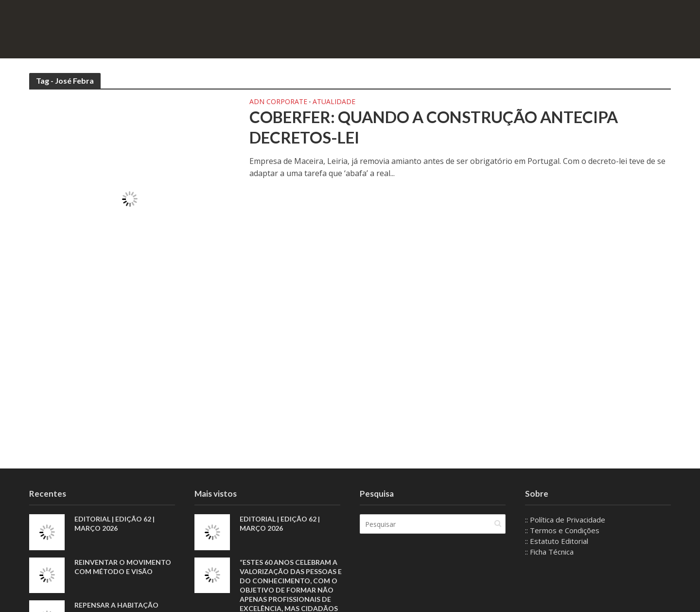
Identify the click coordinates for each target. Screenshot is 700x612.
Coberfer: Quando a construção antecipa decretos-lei (434, 127)
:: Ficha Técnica (549, 552)
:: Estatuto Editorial (557, 541)
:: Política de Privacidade (565, 520)
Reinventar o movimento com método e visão (123, 567)
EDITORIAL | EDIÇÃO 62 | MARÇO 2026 (114, 523)
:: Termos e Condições (562, 530)
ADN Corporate (278, 102)
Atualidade (334, 102)
